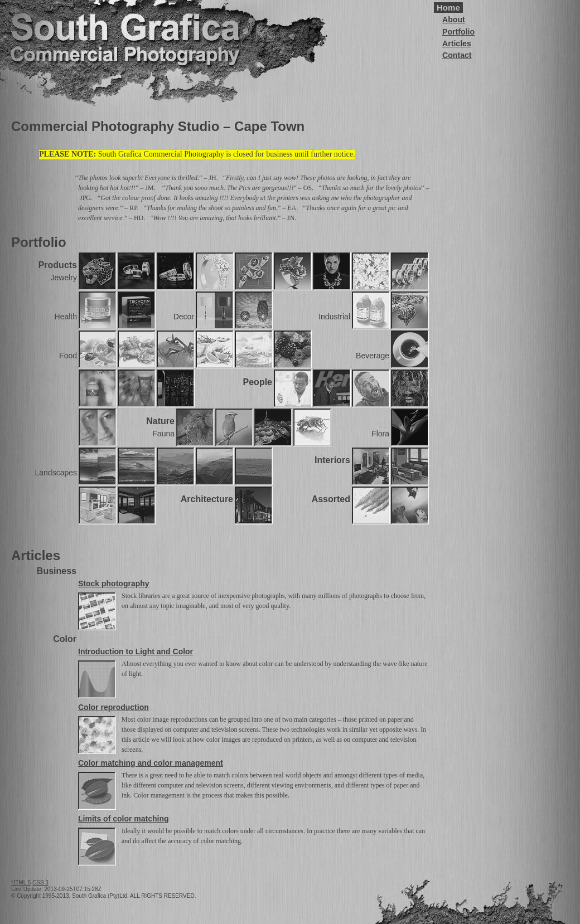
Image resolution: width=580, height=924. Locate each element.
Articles (457, 43)
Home (448, 8)
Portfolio (458, 32)
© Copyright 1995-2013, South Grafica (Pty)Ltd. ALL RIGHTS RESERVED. (103, 896)
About (454, 20)
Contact (457, 55)
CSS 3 (40, 882)
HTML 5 (21, 882)
